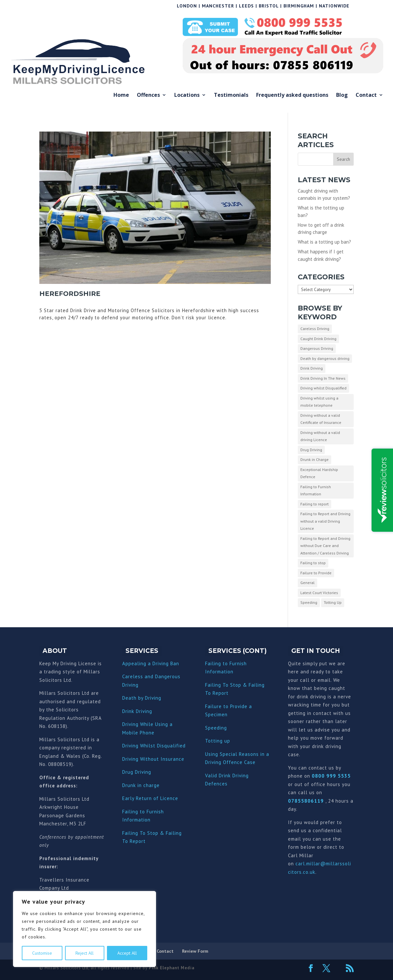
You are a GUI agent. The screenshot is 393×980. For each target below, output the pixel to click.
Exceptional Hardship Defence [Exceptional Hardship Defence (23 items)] (319, 473)
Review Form (195, 951)
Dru (126, 785)
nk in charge (145, 785)
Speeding (216, 728)
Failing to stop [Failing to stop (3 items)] (313, 563)
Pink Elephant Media (172, 968)
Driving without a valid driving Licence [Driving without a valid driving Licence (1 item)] (320, 436)
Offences (148, 95)
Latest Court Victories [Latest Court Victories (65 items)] (319, 593)
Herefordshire (70, 294)
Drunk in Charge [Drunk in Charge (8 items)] (314, 459)
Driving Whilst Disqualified (154, 746)
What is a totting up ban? (324, 242)
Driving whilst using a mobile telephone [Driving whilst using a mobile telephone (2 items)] (319, 402)
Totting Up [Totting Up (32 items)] (333, 602)
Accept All (127, 953)
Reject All (85, 953)
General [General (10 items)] (308, 583)
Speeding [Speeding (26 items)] (309, 602)
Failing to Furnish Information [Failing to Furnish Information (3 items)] (316, 490)
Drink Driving (137, 711)
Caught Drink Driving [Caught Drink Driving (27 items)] (318, 339)
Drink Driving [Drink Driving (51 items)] (312, 368)
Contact (366, 95)
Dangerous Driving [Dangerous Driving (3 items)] (317, 348)
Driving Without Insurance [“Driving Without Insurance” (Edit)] (153, 759)
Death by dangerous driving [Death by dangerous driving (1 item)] (325, 358)
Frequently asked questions (292, 95)
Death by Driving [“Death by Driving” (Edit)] (142, 698)
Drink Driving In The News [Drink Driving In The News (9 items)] (323, 378)
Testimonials (231, 95)
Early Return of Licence (150, 798)
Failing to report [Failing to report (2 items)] (314, 504)
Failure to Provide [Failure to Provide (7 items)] (316, 573)
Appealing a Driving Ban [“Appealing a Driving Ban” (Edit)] (151, 663)
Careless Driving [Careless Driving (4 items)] (315, 329)
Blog (342, 95)
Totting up (218, 741)
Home (121, 95)
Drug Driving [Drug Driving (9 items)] (311, 450)
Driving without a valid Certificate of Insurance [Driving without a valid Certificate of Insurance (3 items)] (321, 419)
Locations (187, 95)
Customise (42, 953)
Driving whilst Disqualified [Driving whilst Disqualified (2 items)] (323, 388)
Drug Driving (137, 772)
